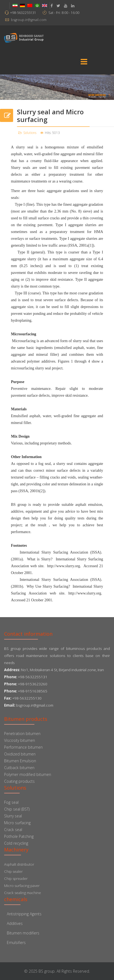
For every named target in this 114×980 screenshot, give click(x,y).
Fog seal (11, 802)
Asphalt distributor (19, 864)
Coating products (19, 781)
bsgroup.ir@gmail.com (29, 20)
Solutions (30, 133)
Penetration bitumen (22, 733)
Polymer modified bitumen (28, 774)
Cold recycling (16, 843)
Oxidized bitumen (20, 754)
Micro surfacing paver (22, 886)
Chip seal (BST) (17, 809)
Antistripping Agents (24, 914)
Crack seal (13, 830)
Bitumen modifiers (23, 933)
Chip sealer (13, 871)
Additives (15, 923)
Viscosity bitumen (20, 740)
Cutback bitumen (19, 768)
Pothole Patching (19, 836)
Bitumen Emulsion (20, 761)
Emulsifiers (16, 942)
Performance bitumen (23, 747)
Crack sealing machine (23, 893)
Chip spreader (16, 879)
